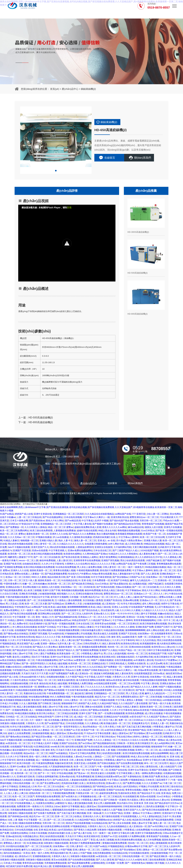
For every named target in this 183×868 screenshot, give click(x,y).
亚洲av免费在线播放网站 (80, 550)
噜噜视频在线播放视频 (129, 530)
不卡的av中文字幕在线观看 (98, 733)
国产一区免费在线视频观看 (111, 713)
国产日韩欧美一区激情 (115, 800)
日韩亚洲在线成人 (102, 640)
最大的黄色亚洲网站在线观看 (91, 680)
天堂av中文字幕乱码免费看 (82, 753)
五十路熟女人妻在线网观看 (68, 600)
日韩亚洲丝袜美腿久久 (134, 806)
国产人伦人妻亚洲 (150, 574)
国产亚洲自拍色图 (105, 587)
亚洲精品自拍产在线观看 (116, 717)
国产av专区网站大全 (158, 826)
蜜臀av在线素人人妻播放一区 (29, 574)
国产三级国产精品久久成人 (126, 550)
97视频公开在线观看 (149, 786)
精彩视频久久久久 (66, 594)
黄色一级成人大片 (45, 617)
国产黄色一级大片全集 (160, 703)
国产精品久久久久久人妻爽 (144, 687)
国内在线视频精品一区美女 (17, 853)
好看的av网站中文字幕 (136, 846)
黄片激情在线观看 (168, 670)
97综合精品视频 (65, 773)
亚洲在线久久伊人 (92, 816)
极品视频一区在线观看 (11, 753)
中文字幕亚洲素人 (58, 550)
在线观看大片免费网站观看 (132, 836)
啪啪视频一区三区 (29, 540)
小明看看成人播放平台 (91, 653)
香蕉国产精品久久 (66, 650)
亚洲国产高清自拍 (113, 600)
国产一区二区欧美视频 (151, 697)
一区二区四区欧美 (86, 587)
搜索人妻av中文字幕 (52, 707)
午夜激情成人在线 (154, 617)
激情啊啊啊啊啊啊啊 (77, 607)
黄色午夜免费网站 (108, 557)
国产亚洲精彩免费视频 (11, 567)
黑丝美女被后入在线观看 (105, 634)
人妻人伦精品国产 (167, 767)
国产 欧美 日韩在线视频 (78, 577)
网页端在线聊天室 (59, 853)
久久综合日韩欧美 (70, 800)
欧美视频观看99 (148, 644)
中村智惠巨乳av (22, 607)
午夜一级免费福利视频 (108, 767)
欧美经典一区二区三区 (19, 554)
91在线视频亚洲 (131, 796)
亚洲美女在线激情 (103, 547)
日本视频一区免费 (78, 597)
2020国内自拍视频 (15, 846)
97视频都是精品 (8, 644)
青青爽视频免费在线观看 (169, 564)
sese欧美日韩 (57, 747)
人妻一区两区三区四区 (68, 687)
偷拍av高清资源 (114, 680)
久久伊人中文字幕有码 (52, 564)
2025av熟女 (159, 673)
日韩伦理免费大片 (92, 644)
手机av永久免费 (171, 521)
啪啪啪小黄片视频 (155, 863)
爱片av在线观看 (154, 733)
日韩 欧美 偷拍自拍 (39, 683)
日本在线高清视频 (73, 517)
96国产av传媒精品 (58, 753)
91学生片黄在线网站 (131, 604)
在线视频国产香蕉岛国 (26, 630)
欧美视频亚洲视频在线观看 (129, 534)
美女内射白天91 (125, 803)
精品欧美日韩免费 (141, 820)
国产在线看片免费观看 (45, 813)
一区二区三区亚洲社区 (128, 624)
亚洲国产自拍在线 (68, 743)
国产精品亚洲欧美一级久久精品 (165, 856)
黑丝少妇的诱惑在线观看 (132, 560)
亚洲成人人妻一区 (160, 723)
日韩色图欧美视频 (125, 750)
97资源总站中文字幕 (29, 524)
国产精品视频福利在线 (66, 617)
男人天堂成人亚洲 (15, 604)
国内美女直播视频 (26, 760)
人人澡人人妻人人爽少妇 (63, 640)
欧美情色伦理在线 (26, 637)
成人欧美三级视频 (32, 590)
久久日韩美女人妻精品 (36, 527)
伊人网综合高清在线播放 (25, 627)
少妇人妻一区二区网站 (157, 514)
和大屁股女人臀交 (136, 800)
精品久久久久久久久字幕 (103, 564)
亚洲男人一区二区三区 (146, 750)
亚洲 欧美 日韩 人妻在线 (71, 760)
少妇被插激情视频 (47, 594)
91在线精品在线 (69, 580)
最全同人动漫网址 (21, 657)
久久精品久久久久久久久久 (70, 544)
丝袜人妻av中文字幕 (22, 653)
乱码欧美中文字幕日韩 (169, 547)
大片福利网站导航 (122, 547)
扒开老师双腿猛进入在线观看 (18, 780)
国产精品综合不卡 (146, 793)
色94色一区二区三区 (118, 647)
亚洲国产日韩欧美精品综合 (95, 670)
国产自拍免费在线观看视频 (130, 763)
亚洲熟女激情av (168, 683)
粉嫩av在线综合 (166, 614)
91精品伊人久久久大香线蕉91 (123, 554)
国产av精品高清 (73, 521)
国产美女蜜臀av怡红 (50, 783)
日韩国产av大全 (137, 577)
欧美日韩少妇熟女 (61, 710)
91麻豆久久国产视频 (112, 810)
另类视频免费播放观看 (21, 810)
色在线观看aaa (134, 760)
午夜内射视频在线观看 (17, 597)
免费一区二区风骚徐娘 (149, 637)
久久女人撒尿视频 (28, 703)
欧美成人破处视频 (57, 607)
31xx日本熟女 (148, 530)
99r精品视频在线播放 (156, 567)
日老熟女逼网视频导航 (47, 776)
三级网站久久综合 (109, 850)
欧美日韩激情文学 (163, 657)
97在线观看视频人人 (25, 803)
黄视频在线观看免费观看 (94, 647)
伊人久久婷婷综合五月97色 (149, 557)
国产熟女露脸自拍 (119, 584)
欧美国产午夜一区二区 (154, 534)
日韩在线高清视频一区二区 (26, 783)
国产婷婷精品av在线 (37, 767)
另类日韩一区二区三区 (151, 521)
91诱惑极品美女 (30, 836)
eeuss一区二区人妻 (29, 560)
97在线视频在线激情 (10, 850)
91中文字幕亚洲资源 (101, 577)
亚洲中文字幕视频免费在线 (148, 833)
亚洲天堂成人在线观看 (85, 763)
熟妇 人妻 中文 (66, 540)
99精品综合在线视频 (154, 544)
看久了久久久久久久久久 (93, 687)
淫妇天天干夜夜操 (40, 657)
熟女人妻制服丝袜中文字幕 (126, 574)
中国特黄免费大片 (12, 584)
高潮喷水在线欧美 (137, 663)
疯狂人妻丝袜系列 (111, 644)
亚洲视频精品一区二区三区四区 (68, 514)
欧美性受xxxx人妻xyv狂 (163, 647)
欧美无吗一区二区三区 (17, 720)
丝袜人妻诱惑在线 (148, 767)
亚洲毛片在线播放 (173, 527)
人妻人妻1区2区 (64, 560)
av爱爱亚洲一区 (82, 660)
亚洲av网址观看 (131, 600)
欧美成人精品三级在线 (113, 590)
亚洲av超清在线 (14, 836)
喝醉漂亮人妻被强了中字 (20, 557)
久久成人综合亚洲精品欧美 (28, 840)
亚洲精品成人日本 (28, 786)
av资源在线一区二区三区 (18, 743)
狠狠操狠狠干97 (69, 703)
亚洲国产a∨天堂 (72, 730)
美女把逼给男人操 (110, 610)
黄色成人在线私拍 (47, 650)
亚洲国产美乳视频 (110, 560)
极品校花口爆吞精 (84, 693)
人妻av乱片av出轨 (83, 757)
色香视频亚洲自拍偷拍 (72, 637)
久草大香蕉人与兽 (112, 727)
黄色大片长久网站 (55, 521)
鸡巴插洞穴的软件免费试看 (19, 866)
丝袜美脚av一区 (154, 577)
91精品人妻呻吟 (16, 620)
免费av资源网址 (11, 610)
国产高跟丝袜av (37, 521)
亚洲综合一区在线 (135, 617)
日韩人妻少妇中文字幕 (70, 667)
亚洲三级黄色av (155, 730)
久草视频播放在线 (87, 796)
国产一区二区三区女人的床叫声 (77, 614)
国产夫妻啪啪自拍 (132, 776)
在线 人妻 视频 (108, 750)
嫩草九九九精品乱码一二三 (143, 580)
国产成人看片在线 (82, 833)
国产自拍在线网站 (172, 720)
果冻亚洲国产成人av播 (28, 644)
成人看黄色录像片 (148, 554)
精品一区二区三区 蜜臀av (61, 527)
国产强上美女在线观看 (119, 823)
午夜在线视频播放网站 (47, 660)
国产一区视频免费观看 (17, 710)
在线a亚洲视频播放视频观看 (117, 747)
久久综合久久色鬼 (153, 720)
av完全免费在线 (158, 757)
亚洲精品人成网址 (89, 557)
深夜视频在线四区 (125, 657)
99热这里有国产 (80, 620)
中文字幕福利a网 (117, 617)
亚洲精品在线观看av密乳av (57, 620)
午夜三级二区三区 (130, 767)
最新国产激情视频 (9, 790)
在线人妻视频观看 (158, 843)
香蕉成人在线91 (79, 710)
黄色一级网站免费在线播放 (149, 773)
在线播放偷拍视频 (55, 677)
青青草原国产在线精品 (30, 790)
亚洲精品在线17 (14, 587)
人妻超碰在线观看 (78, 780)
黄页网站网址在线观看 (49, 614)
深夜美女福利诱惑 (66, 680)
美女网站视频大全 (32, 587)
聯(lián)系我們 (143, 158)
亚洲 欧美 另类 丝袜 (144, 803)
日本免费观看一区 (101, 580)
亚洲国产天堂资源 (22, 550)
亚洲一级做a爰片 (95, 813)
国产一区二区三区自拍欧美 (47, 557)
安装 (69, 208)
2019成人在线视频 (173, 690)
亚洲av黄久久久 (101, 614)
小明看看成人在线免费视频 (136, 830)
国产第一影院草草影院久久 (35, 663)
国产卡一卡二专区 (47, 773)
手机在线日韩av (124, 737)
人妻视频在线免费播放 (65, 530)
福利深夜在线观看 (74, 747)
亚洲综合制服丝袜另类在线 (89, 594)
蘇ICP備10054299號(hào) (125, 493)
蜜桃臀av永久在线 (47, 687)
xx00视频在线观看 (171, 700)
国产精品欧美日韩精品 (83, 584)
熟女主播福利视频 (105, 534)
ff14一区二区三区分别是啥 (19, 647)
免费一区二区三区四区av (131, 720)
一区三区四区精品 (152, 700)
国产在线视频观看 (121, 757)
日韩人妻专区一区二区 (45, 544)
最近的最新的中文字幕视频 (26, 750)
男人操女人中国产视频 (60, 850)
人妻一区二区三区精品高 (29, 517)
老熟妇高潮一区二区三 (40, 793)
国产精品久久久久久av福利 (128, 860)
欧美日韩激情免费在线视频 (153, 624)
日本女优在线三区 (102, 550)
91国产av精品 (7, 514)
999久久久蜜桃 (39, 577)
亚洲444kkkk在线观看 (140, 647)
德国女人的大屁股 (154, 527)
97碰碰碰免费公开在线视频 (78, 634)
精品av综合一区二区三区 (36, 753)
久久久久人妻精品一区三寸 (60, 740)
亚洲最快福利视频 (141, 747)
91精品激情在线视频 (114, 630)
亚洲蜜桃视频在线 (41, 856)
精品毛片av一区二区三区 (101, 597)
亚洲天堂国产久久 (40, 547)
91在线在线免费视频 (66, 567)
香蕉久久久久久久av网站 (114, 527)
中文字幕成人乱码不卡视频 (95, 521)
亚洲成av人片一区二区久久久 (149, 594)
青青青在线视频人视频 (64, 570)
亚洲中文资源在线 (43, 514)
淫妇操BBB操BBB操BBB (109, 806)
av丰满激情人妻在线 (143, 660)
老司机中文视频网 (59, 597)
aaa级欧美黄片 (129, 637)
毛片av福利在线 (56, 634)
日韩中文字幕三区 (64, 717)
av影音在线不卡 (137, 717)
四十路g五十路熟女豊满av (129, 540)
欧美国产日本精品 (120, 580)
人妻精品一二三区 (102, 757)
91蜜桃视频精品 (126, 557)
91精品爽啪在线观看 (171, 590)
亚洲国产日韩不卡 (163, 627)
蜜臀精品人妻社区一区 (15, 843)
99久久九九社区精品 (146, 640)
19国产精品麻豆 (154, 560)
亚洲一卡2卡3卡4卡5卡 (122, 614)
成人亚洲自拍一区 (111, 604)
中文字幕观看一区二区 (23, 617)
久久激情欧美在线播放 (81, 537)
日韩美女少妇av (52, 806)
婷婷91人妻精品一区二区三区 (148, 737)
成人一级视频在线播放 (40, 710)
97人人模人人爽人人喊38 (127, 597)
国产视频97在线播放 (102, 524)
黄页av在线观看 (59, 860)
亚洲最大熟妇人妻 (48, 540)
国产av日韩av (66, 660)
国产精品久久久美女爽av (45, 647)
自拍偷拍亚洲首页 (31, 564)
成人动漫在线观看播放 (170, 750)
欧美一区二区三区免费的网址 (14, 530)
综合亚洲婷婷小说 (38, 624)
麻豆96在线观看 (131, 680)
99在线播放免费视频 (39, 697)
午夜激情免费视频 (45, 763)
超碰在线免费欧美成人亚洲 (88, 527)
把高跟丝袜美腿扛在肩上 (105, 537)
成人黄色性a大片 (23, 856)
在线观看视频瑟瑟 (143, 673)
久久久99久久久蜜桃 (170, 587)
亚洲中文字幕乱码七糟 (154, 760)
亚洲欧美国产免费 (144, 627)
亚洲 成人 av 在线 (106, 540)
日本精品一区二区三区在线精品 (21, 717)
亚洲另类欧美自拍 (120, 517)
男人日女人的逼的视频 (115, 653)
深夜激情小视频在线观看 (12, 723)
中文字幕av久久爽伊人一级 (96, 517)
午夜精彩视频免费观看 (88, 570)
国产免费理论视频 (132, 783)
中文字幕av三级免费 (117, 780)
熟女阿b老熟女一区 (92, 727)
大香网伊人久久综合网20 (77, 564)
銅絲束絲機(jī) (88, 89)
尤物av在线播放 (123, 587)
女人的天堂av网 (155, 663)
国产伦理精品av (56, 604)
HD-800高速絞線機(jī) (41, 422)
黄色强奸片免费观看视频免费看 (115, 570)
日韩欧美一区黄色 (125, 743)
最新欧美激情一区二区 (37, 534)
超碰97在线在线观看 (87, 530)
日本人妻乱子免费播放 (45, 653)
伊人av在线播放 (61, 537)
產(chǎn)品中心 (70, 89)
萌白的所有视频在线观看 (20, 544)
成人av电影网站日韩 (164, 743)
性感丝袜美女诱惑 (127, 793)
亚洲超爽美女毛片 (141, 723)
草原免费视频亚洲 (85, 776)
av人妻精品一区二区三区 (50, 730)
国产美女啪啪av (120, 577)
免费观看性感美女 (129, 697)
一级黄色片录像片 (9, 560)
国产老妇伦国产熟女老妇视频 (124, 521)
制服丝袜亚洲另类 (64, 763)
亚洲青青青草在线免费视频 (87, 560)
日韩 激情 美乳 (113, 637)
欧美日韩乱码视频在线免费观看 (47, 554)
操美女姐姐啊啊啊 (159, 753)
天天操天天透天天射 (66, 750)
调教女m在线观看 (17, 600)
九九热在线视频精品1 (117, 826)
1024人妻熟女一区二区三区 (78, 700)
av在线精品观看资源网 (105, 683)
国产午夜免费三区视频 (144, 564)
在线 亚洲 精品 (163, 793)
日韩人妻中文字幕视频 (145, 614)
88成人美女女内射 (107, 530)
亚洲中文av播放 (18, 767)
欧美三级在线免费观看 (41, 530)
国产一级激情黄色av (135, 863)
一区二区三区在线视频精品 (78, 786)
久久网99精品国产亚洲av (95, 554)
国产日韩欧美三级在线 (49, 703)
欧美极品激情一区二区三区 (117, 723)
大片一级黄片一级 (29, 610)
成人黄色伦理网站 (33, 770)
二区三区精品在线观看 (67, 713)
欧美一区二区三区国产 (85, 767)
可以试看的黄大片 (169, 517)
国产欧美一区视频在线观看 (169, 530)
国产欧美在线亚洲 (70, 557)
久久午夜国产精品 (74, 677)
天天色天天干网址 (74, 836)
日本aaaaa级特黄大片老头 (32, 677)
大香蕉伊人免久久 (97, 826)
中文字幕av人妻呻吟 (129, 537)
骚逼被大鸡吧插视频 (104, 673)
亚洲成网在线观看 (97, 780)
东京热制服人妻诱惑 (93, 600)
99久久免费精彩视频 (60, 697)
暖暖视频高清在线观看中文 (67, 610)
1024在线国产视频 (149, 550)
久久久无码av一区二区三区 (21, 537)
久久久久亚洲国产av (152, 783)
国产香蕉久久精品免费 (85, 830)
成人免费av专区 (20, 624)
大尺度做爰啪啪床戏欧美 (60, 767)
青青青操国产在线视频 (153, 524)
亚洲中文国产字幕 (51, 590)
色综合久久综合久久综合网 (134, 740)
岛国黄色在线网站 (45, 803)
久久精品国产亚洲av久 (100, 620)
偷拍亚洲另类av (174, 673)
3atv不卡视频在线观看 (19, 547)
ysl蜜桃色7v (6, 550)
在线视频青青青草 (163, 634)
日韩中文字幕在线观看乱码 (160, 650)
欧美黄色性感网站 (72, 554)
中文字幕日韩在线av (105, 737)
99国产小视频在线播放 (102, 660)
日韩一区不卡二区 (166, 620)
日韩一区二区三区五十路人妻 (22, 580)
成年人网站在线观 (151, 604)
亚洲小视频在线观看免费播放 (27, 823)
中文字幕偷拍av (133, 590)
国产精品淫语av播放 (41, 737)
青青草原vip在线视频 (105, 624)
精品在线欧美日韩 (56, 577)
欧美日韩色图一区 (78, 720)
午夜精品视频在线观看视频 (153, 680)
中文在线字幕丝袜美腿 (76, 690)
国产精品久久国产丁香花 (83, 840)
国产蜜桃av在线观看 (54, 690)
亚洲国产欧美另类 (12, 564)
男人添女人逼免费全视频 (89, 567)
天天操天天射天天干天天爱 (35, 673)
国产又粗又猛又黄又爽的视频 (136, 727)
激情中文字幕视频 (70, 806)
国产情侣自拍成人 (149, 597)
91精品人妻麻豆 (11, 540)
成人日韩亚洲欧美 (134, 544)
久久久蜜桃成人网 (172, 557)
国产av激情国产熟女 (55, 723)
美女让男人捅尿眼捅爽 (105, 803)
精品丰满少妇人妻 (42, 866)
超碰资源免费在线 (108, 793)
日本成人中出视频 (9, 703)
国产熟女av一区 (82, 773)
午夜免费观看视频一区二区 (60, 693)
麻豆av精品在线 (136, 527)
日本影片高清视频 (38, 833)
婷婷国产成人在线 (24, 514)
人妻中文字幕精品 (9, 786)
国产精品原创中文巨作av (25, 650)
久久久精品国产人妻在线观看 (133, 703)
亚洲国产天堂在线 (127, 634)
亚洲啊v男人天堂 (73, 604)
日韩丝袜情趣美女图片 (91, 630)
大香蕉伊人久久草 (121, 677)
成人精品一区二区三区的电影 (88, 717)
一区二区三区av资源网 (129, 683)
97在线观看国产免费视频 (141, 607)
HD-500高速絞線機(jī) (41, 418)
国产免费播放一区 (15, 527)
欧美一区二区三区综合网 (152, 537)
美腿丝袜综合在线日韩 (35, 693)
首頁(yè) (55, 89)
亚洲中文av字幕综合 (60, 657)
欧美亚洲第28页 (107, 657)
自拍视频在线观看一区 (34, 740)
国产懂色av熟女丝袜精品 (16, 634)
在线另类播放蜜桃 (123, 660)
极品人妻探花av (58, 733)
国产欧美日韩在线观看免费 (23, 614)
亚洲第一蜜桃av (48, 644)
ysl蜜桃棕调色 (29, 667)
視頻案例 (112, 483)
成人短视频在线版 (137, 584)
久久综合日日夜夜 (9, 594)
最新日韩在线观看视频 (88, 750)
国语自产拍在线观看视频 (78, 823)
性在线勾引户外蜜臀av (79, 574)
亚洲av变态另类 (29, 730)
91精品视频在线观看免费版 (29, 690)
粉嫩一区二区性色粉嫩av (35, 584)
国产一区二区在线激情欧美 (40, 600)
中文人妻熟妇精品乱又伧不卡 (157, 816)
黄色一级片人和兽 (38, 757)
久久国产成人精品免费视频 (30, 800)
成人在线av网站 (52, 800)
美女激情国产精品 (137, 730)
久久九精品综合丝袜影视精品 (99, 514)
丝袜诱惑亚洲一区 (28, 687)
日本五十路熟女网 (19, 521)
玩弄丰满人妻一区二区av (70, 644)
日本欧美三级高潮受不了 (158, 780)
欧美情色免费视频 (135, 713)
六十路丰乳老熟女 (19, 680)
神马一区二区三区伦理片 (156, 763)
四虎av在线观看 (40, 550)
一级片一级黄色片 (135, 567)
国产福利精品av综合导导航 (127, 524)
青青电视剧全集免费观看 (48, 796)
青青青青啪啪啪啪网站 (145, 620)
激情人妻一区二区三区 (85, 540)
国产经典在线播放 (106, 763)
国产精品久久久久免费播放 (82, 534)
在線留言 (110, 158)
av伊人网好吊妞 (116, 544)
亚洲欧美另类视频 (28, 594)
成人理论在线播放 (154, 713)
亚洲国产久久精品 (108, 650)
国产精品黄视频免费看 (56, 574)
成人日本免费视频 (152, 840)
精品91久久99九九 (40, 640)
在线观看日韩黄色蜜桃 (96, 544)
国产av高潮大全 (69, 796)
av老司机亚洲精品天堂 (116, 730)
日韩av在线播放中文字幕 (55, 770)
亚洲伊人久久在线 (59, 534)
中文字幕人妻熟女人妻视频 (129, 700)
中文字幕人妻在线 (82, 524)
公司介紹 (65, 483)
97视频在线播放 (44, 537)
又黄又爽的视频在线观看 (145, 547)
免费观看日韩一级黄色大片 (30, 806)
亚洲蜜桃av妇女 (104, 820)
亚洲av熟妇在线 (75, 733)
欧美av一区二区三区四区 (18, 577)
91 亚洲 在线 (85, 580)
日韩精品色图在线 (34, 620)
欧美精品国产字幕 (157, 653)
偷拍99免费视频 (47, 560)
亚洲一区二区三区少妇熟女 (68, 816)
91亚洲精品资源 (41, 747)
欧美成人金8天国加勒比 (126, 786)
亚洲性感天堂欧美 (26, 776)
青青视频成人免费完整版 (80, 683)
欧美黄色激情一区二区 (68, 653)
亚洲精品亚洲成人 (42, 810)
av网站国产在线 (123, 514)
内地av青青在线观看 (102, 574)
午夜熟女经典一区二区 (87, 793)
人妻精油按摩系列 (85, 547)
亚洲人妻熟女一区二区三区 (86, 850)
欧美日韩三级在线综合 (171, 786)
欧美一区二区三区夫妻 (36, 604)
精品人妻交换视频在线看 (29, 707)
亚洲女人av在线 (120, 607)
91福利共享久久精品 (95, 637)
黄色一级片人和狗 (40, 853)
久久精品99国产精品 (107, 703)
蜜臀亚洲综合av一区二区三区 (144, 517)
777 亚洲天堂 (139, 514)
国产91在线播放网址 (53, 517)
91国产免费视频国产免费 (61, 673)
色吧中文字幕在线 (170, 604)
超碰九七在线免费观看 (19, 733)
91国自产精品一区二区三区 (132, 650)
